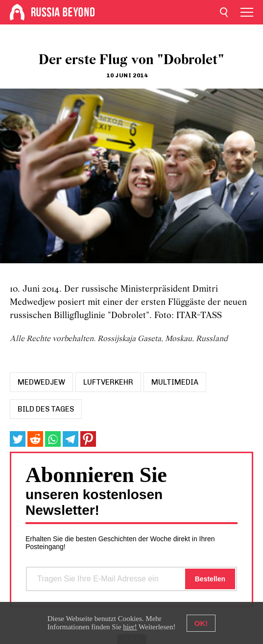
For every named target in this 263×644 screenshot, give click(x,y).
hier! (130, 627)
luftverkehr (108, 382)
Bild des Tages (46, 409)
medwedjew (41, 382)
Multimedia (175, 382)
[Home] (17, 12)
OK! (201, 623)
